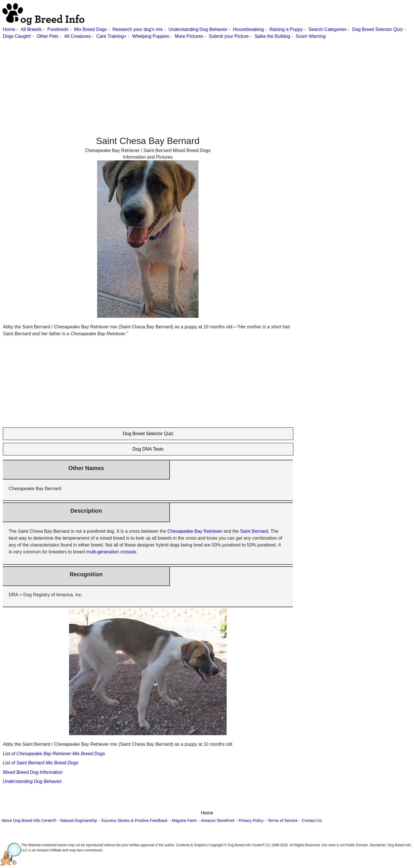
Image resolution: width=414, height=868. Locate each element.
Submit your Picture (229, 36)
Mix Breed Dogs (91, 29)
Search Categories (328, 29)
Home (9, 29)
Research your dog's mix (138, 29)
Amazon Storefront (218, 820)
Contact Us (312, 820)
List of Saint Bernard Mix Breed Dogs (41, 763)
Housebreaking (248, 29)
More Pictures (189, 36)
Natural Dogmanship (79, 820)
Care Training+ (111, 36)
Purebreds (58, 29)
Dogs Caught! (17, 36)
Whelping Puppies (151, 36)
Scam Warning (311, 36)
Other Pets (48, 36)
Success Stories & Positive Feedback (134, 820)
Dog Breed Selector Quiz (377, 29)
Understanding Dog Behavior (198, 29)
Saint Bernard (254, 531)
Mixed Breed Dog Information (33, 772)
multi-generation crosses (111, 552)
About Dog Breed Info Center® (29, 820)
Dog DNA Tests (148, 449)
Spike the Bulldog (272, 36)
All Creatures (77, 36)
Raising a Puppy (286, 29)
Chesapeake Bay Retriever (195, 531)
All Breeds (31, 29)
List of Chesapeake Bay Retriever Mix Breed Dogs (54, 754)
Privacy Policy (251, 820)
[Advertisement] (172, 80)
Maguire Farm (184, 820)
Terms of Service (282, 820)
